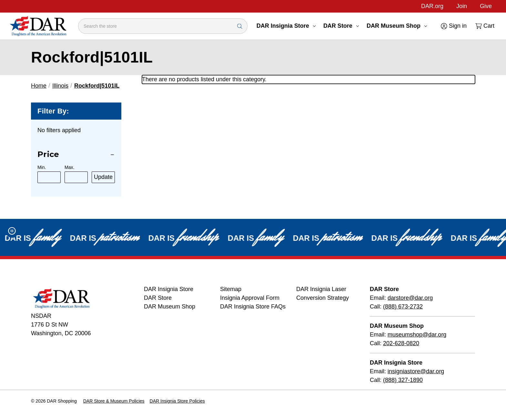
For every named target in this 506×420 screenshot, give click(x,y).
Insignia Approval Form (250, 298)
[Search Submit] (240, 26)
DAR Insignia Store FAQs (253, 307)
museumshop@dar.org (417, 335)
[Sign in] (453, 26)
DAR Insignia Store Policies (177, 401)
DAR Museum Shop (397, 26)
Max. (69, 167)
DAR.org (432, 6)
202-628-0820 (401, 343)
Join (462, 6)
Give (486, 6)
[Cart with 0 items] (484, 26)
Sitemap (231, 289)
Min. (42, 167)
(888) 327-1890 (403, 380)
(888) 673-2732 (403, 307)
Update (103, 177)
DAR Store (341, 26)
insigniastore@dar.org (416, 371)
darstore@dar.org (410, 298)
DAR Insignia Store (286, 26)
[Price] (76, 155)
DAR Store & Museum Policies (114, 401)
